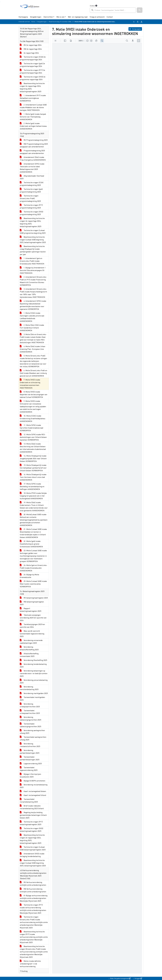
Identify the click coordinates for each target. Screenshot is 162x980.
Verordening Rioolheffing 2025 (33, 660)
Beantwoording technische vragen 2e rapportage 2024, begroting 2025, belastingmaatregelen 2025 (32, 87)
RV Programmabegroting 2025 (34, 140)
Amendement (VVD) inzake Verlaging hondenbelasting (32, 855)
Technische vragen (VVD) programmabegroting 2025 (31, 213)
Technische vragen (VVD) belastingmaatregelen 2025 (31, 830)
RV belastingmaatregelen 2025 (34, 598)
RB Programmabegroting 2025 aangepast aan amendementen (34, 145)
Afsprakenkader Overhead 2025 (32, 177)
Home (33, 22)
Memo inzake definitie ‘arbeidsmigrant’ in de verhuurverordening (30, 964)
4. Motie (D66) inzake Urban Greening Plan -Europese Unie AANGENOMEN (33, 349)
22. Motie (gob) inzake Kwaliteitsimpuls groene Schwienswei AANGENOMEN (31, 544)
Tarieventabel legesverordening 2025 (29, 769)
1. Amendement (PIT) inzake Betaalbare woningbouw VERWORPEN (33, 98)
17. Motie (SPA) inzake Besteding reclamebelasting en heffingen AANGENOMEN (32, 486)
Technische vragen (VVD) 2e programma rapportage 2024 (33, 78)
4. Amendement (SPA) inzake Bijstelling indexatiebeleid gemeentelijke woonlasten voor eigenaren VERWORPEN (33, 305)
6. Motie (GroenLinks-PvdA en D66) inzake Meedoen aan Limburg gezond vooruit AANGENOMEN (33, 373)
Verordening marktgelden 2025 (34, 693)
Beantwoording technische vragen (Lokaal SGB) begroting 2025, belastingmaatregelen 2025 (33, 240)
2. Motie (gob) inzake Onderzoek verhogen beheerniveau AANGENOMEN (33, 126)
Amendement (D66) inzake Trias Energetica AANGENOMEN (33, 158)
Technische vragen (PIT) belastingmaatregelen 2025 (31, 823)
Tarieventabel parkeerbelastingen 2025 (30, 758)
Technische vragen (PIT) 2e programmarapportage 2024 (32, 71)
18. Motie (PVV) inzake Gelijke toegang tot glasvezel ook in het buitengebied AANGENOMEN (33, 496)
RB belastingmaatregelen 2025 (32, 603)
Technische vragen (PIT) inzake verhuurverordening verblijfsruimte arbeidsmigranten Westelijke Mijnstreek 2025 (33, 909)
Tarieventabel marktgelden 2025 (32, 699)
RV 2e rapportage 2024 (31, 45)
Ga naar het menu (1, 2)
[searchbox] (113, 10)
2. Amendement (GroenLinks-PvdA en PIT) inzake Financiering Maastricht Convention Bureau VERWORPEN (33, 281)
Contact (110, 17)
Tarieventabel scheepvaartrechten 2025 (30, 712)
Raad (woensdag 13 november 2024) (60, 22)
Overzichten (48, 17)
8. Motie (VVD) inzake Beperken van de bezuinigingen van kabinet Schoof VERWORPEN (34, 394)
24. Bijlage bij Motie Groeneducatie (29, 576)
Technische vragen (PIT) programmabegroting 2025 (31, 206)
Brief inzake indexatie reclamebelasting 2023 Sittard (32, 807)
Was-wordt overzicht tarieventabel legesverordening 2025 (32, 634)
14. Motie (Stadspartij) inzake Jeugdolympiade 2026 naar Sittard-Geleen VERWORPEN (33, 458)
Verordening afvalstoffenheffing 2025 (29, 648)
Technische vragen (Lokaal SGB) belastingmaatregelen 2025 (33, 848)
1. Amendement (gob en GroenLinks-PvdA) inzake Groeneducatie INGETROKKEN (32, 261)
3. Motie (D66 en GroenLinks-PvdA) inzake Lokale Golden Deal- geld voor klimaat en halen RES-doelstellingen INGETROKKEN (33, 338)
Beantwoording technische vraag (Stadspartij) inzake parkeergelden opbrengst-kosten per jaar (33, 250)
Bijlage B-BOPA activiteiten (33, 781)
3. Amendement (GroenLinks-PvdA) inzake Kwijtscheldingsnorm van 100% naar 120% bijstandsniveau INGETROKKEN (33, 293)
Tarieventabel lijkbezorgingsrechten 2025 (30, 725)
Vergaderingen (36, 17)
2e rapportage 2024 (29, 53)
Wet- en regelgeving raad (78, 17)
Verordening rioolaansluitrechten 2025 (30, 745)
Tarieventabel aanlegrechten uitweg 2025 (33, 738)
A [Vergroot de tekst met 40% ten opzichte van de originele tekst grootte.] (142, 22)
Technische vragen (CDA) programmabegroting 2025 (32, 184)
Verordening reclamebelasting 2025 (34, 786)
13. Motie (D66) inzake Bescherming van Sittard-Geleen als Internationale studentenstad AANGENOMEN (33, 448)
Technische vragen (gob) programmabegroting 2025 (31, 190)
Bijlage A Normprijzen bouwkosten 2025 (30, 775)
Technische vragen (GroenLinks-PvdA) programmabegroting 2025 (30, 198)
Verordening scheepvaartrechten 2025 (30, 705)
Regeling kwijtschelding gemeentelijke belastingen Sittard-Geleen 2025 (33, 815)
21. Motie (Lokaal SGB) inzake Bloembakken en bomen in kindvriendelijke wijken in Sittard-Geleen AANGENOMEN (33, 533)
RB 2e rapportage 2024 (31, 49)
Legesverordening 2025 (31, 763)
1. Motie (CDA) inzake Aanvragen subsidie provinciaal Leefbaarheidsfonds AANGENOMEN (32, 317)
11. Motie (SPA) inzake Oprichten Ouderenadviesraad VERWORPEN (31, 428)
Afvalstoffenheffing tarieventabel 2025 (29, 655)
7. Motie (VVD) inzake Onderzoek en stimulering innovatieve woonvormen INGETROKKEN (30, 384)
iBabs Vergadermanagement (120, 978)
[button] (140, 10)
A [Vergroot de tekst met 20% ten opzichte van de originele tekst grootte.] (138, 22)
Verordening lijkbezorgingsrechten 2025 (30, 718)
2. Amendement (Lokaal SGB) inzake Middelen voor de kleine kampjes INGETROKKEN (33, 107)
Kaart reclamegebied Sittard (33, 795)
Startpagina (23, 17)
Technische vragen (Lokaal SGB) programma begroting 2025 (33, 232)
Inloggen (138, 978)
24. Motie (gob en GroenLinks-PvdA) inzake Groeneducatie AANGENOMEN (34, 568)
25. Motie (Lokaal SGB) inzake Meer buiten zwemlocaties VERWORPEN (33, 584)
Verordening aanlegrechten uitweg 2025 (32, 732)
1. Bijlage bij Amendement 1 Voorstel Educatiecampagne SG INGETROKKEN (33, 270)
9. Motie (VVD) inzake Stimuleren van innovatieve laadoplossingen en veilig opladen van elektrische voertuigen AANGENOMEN (33, 406)
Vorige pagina (135, 29)
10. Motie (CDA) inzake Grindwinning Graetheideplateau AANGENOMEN (33, 418)
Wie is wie (60, 17)
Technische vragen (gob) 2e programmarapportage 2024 (32, 65)
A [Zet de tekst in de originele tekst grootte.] (134, 22)
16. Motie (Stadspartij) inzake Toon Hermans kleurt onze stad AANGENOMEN (33, 477)
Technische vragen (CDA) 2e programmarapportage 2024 (33, 58)
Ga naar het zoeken (0, 2)
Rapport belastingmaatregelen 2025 (30, 610)
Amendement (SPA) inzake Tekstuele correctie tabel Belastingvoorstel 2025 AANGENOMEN (32, 168)
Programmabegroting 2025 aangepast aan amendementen (32, 152)
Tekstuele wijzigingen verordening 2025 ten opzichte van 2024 (33, 618)
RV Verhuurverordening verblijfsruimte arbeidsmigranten (33, 884)
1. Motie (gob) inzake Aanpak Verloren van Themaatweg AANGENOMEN (33, 117)
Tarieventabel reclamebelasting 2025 (29, 800)
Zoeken (92, 6)
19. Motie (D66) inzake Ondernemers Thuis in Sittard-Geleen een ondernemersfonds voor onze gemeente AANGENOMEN (34, 506)
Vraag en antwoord (97, 17)
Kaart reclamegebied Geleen (33, 791)
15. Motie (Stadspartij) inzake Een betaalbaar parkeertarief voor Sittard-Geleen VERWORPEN (33, 468)
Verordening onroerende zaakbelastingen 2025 (31, 642)
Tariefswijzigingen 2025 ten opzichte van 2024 (32, 626)
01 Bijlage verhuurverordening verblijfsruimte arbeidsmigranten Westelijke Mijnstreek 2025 (34, 898)
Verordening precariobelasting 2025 (34, 681)
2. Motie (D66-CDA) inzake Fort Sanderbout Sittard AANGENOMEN (32, 328)
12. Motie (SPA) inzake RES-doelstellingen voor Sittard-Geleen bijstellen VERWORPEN (33, 437)
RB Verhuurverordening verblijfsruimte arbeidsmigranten (33, 890)
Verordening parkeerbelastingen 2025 (30, 752)
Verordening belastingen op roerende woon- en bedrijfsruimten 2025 (34, 673)
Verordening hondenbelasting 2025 (33, 665)
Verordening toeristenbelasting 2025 (29, 688)
